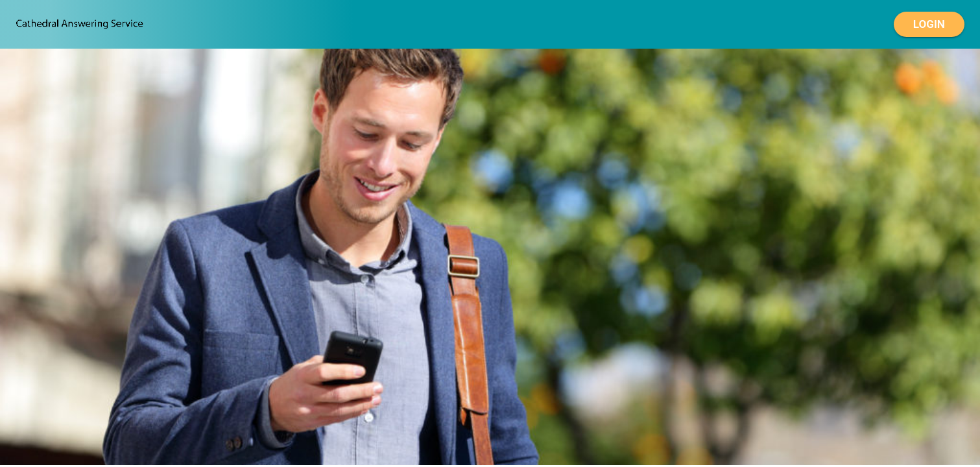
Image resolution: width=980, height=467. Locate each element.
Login (929, 25)
